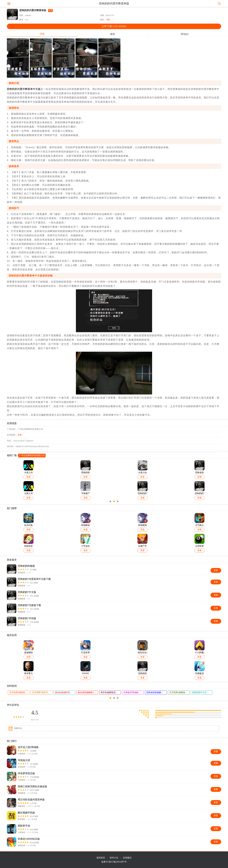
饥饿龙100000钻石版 (29, 839)
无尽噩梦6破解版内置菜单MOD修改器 (19, 692)
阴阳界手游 (24, 826)
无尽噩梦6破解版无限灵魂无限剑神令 (179, 692)
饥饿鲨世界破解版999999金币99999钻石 (134, 692)
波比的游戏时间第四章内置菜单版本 (65, 692)
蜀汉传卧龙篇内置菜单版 (31, 800)
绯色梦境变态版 (26, 773)
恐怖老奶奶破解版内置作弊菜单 (156, 692)
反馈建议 (127, 858)
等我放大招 (24, 760)
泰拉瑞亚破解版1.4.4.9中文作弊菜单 (88, 692)
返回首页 (101, 858)
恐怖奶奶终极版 (26, 566)
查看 (20, 435)
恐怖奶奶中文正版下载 (202, 692)
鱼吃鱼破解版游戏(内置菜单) (111, 692)
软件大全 (114, 858)
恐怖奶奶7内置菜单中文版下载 (34, 579)
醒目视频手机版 (26, 813)
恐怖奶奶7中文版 (27, 592)
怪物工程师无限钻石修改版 (32, 786)
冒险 (108, 20)
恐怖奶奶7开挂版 (27, 618)
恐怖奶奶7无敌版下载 (29, 605)
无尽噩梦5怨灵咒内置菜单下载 (42, 692)
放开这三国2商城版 (28, 747)
